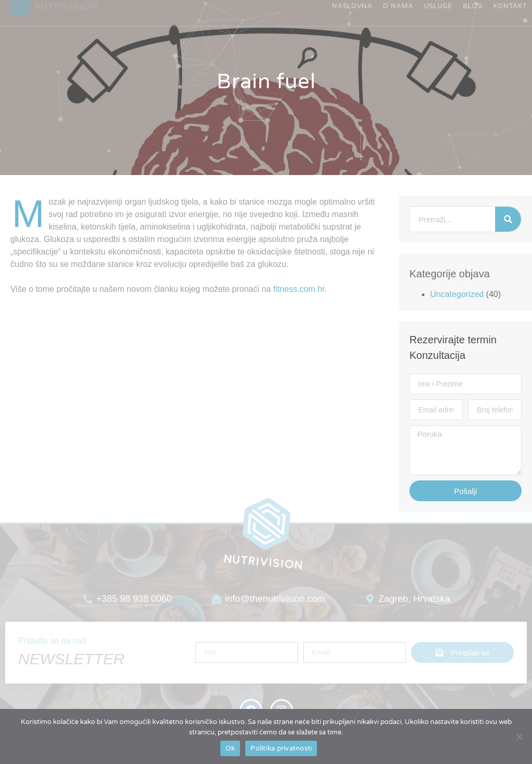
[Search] (508, 219)
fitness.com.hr (299, 289)
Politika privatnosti (281, 748)
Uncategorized (457, 294)
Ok (230, 748)
